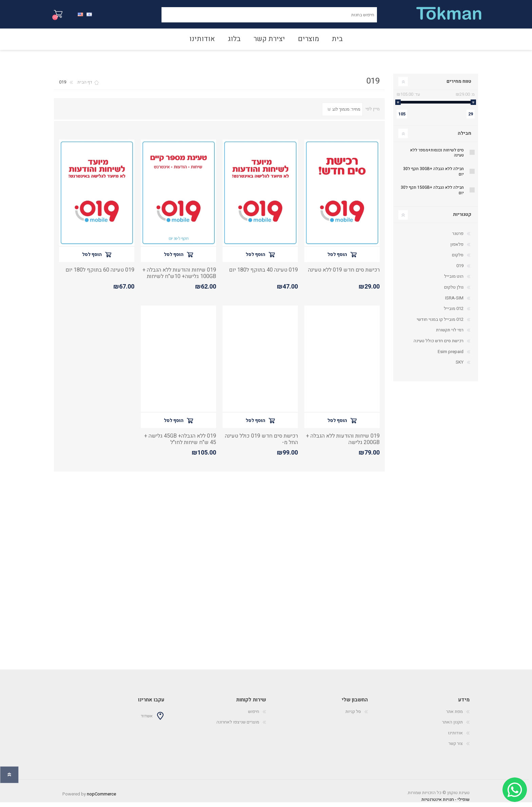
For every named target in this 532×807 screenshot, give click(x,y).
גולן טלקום (454, 292)
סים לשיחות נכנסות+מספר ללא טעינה (437, 158)
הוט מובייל (454, 281)
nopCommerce (101, 799)
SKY (460, 367)
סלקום (458, 260)
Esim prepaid (451, 356)
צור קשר (456, 748)
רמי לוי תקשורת (450, 335)
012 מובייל (454, 313)
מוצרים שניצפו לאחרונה (238, 727)
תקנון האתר (452, 727)
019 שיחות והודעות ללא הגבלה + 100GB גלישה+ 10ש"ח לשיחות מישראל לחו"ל (179, 281)
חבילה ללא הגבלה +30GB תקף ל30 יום (433, 176)
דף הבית (85, 87)
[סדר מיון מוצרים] (342, 114)
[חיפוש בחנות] (269, 17)
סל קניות (62, 17)
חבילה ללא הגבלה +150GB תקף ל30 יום (432, 195)
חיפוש (154, 17)
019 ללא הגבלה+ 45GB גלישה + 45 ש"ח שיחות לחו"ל (180, 444)
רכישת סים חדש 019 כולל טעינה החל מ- (261, 444)
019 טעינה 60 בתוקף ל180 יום (100, 275)
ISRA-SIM (454, 303)
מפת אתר (454, 716)
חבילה (464, 138)
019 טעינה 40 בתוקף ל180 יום (263, 275)
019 (460, 270)
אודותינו (455, 738)
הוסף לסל (337, 259)
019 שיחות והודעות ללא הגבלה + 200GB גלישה (343, 444)
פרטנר (458, 238)
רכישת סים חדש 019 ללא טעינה (344, 275)
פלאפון (457, 249)
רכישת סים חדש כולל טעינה (439, 345)
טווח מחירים (459, 86)
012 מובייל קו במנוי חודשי (440, 324)
